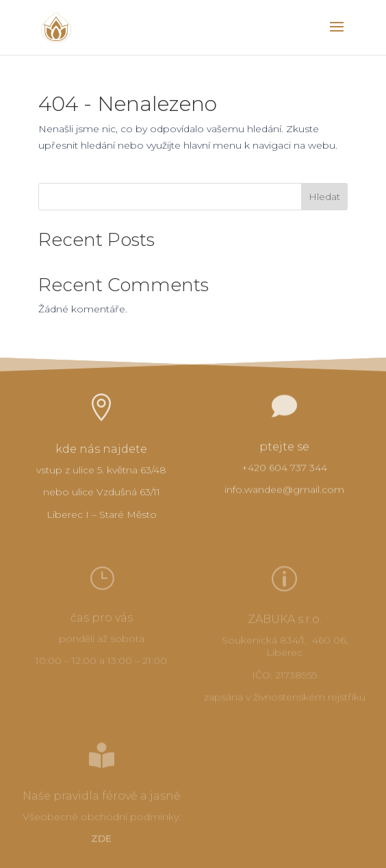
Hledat (324, 197)
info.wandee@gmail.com (284, 491)
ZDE (101, 840)
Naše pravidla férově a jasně (102, 797)
